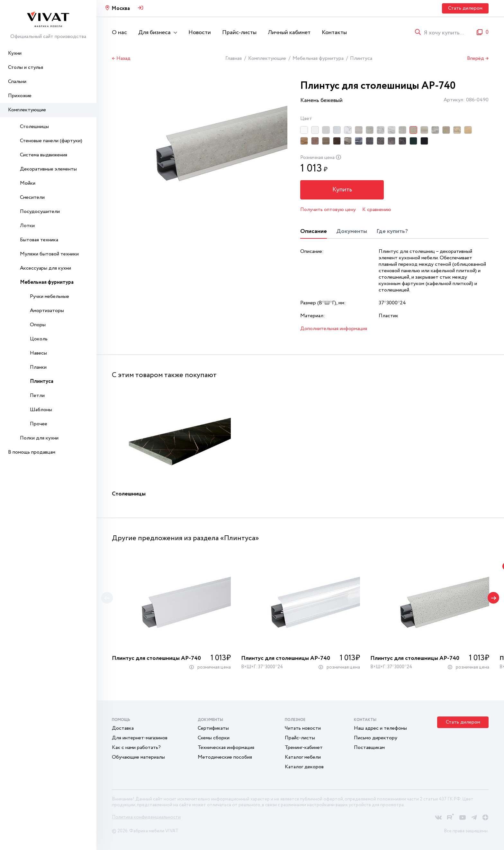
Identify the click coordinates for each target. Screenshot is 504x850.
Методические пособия (225, 757)
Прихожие (20, 96)
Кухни (15, 53)
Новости (200, 32)
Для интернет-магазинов (140, 738)
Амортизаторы (47, 311)
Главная (234, 58)
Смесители (32, 197)
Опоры (38, 325)
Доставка (123, 728)
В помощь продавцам (32, 452)
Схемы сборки (214, 738)
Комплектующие (27, 110)
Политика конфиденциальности (146, 817)
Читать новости (303, 728)
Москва (121, 9)
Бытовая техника (39, 240)
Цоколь (39, 339)
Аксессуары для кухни (45, 268)
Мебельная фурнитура (47, 282)
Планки (38, 367)
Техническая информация (226, 748)
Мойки (28, 183)
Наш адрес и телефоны (380, 728)
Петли (37, 396)
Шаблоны (41, 410)
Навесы (38, 353)
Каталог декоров (304, 767)
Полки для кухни (39, 438)
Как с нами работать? (136, 748)
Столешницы (34, 127)
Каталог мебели (303, 757)
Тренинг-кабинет (304, 748)
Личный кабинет (289, 32)
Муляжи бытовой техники (49, 254)
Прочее (39, 424)
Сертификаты (213, 728)
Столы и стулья (26, 67)
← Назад (121, 59)
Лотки (27, 226)
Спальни (17, 82)
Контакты (334, 32)
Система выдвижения (44, 155)
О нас (119, 32)
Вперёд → (478, 59)
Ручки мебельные (50, 296)
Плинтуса (42, 381)
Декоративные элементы (48, 169)
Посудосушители (40, 212)
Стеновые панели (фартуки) (51, 141)
